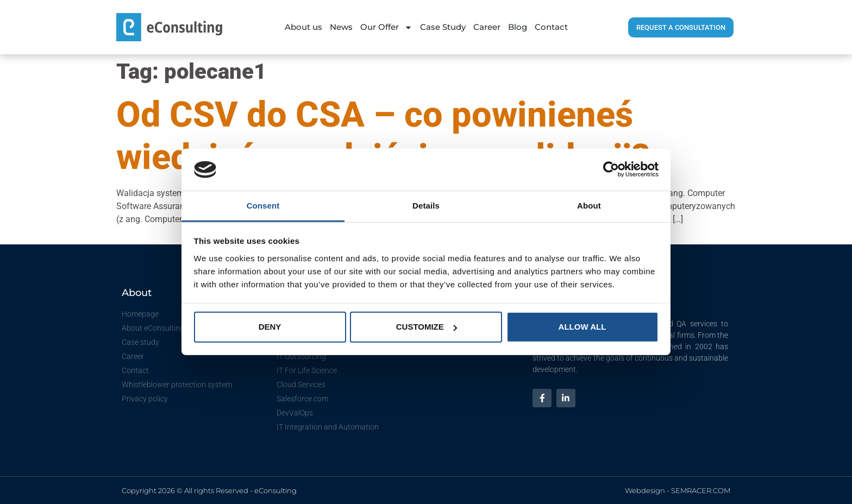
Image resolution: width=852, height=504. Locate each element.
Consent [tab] (263, 206)
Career (487, 27)
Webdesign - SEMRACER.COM (678, 490)
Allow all (582, 327)
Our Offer (386, 27)
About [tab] (589, 206)
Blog (518, 27)
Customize (427, 327)
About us (303, 27)
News (341, 27)
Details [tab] (426, 206)
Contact (551, 27)
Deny (270, 327)
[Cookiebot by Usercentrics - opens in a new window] (611, 169)
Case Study (443, 27)
